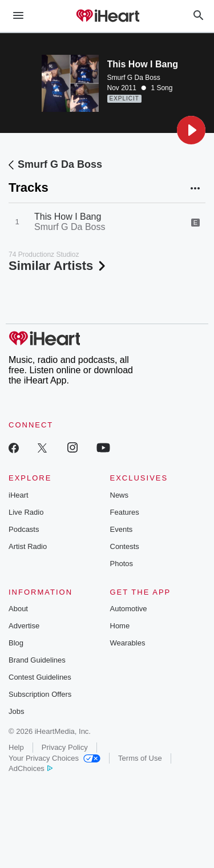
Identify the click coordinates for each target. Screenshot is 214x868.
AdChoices (31, 768)
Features (125, 512)
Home (120, 626)
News (120, 495)
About (18, 609)
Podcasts (24, 529)
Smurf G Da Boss (134, 78)
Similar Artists (58, 266)
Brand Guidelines (37, 660)
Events (122, 529)
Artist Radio (28, 546)
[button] (191, 130)
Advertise (24, 626)
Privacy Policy (65, 747)
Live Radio (26, 512)
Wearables (128, 643)
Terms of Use (140, 758)
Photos (122, 564)
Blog (16, 643)
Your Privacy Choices (54, 758)
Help (16, 747)
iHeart (19, 495)
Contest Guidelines (40, 677)
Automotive (129, 609)
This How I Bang (68, 217)
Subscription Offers (40, 694)
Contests (125, 546)
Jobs (16, 711)
